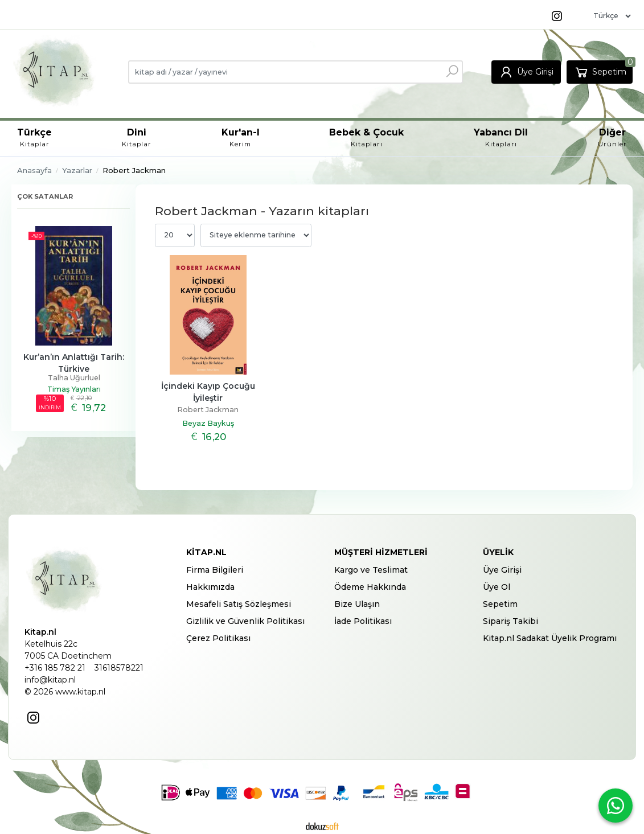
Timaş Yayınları (74, 389)
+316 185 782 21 (55, 668)
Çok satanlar (45, 196)
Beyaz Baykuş (208, 423)
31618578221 (119, 668)
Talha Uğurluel (74, 378)
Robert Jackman (208, 410)
